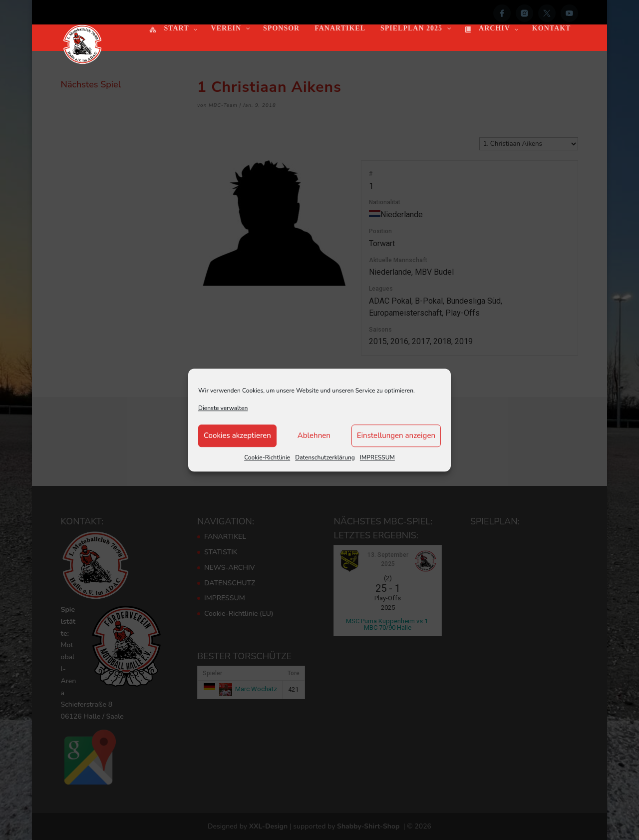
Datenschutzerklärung (325, 457)
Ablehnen (314, 436)
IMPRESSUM (377, 457)
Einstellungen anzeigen (396, 436)
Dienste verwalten (223, 408)
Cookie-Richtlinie (267, 457)
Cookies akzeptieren (237, 436)
